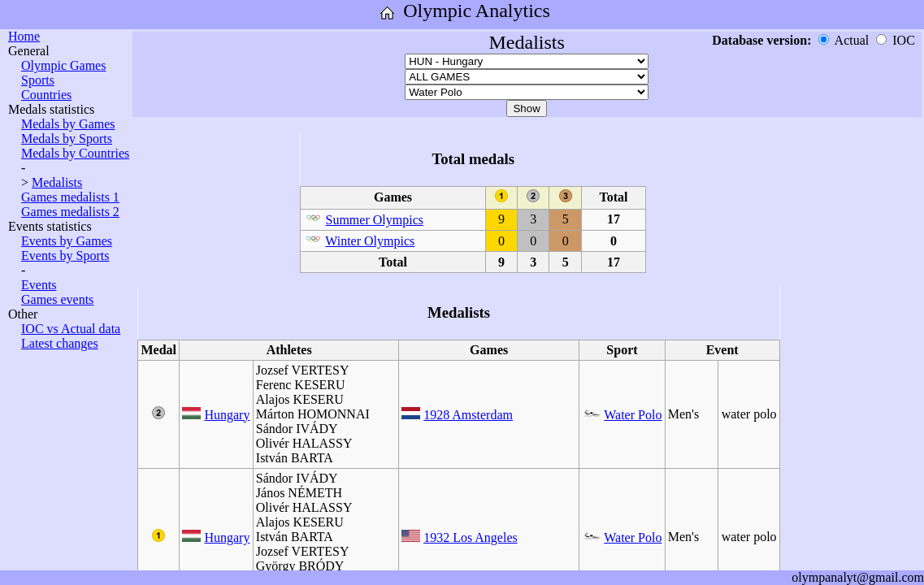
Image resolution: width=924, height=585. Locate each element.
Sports (38, 80)
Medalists (57, 182)
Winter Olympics (370, 241)
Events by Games (67, 241)
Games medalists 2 (70, 212)
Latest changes (60, 343)
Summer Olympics (375, 220)
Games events (57, 299)
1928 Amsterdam (468, 415)
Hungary (227, 415)
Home (24, 36)
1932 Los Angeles (471, 537)
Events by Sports (65, 256)
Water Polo (633, 415)
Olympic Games (63, 65)
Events (39, 285)
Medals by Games (68, 124)
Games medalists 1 (70, 197)
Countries (46, 95)
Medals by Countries (75, 153)
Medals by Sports (67, 139)
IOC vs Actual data (71, 329)
